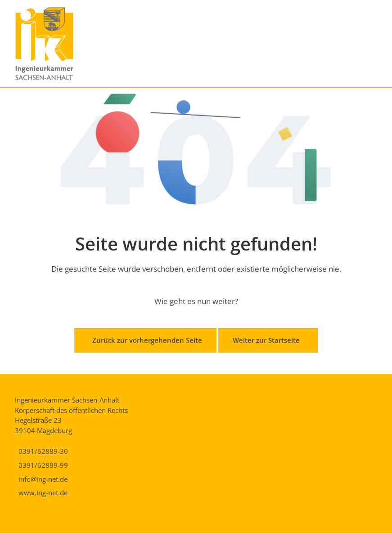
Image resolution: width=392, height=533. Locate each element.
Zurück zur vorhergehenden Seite (147, 340)
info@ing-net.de (43, 479)
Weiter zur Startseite (266, 340)
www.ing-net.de (43, 493)
